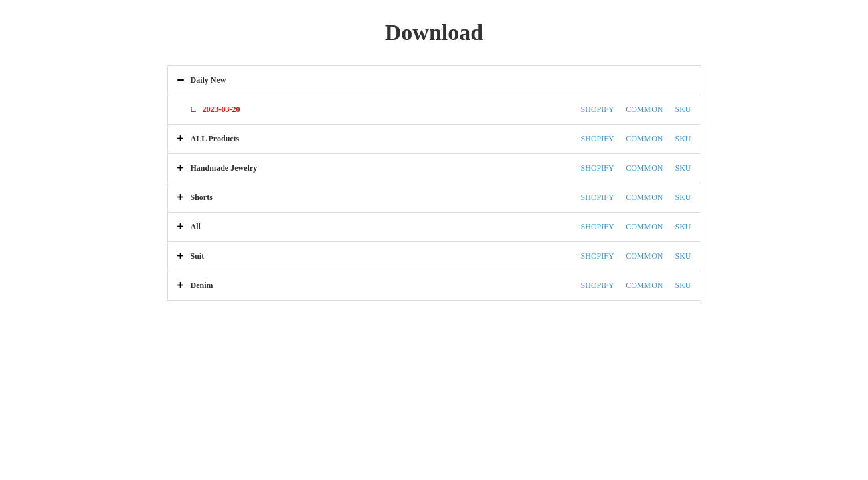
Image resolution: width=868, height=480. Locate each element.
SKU (683, 109)
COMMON (644, 109)
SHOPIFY (598, 109)
